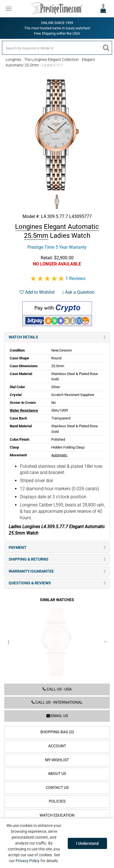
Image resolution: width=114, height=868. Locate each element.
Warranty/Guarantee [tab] (57, 571)
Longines (13, 60)
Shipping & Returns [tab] (57, 559)
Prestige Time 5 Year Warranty (57, 247)
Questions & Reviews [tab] (57, 583)
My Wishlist (57, 760)
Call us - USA (57, 689)
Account (57, 746)
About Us (57, 774)
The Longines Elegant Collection (52, 60)
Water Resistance (24, 410)
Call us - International (57, 702)
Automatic (59, 455)
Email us (57, 716)
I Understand (87, 843)
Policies (57, 801)
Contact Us (57, 788)
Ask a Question (79, 292)
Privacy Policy (28, 861)
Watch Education (57, 815)
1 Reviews (75, 278)
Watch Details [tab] (57, 337)
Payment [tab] (57, 548)
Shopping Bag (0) (57, 732)
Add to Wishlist (37, 292)
